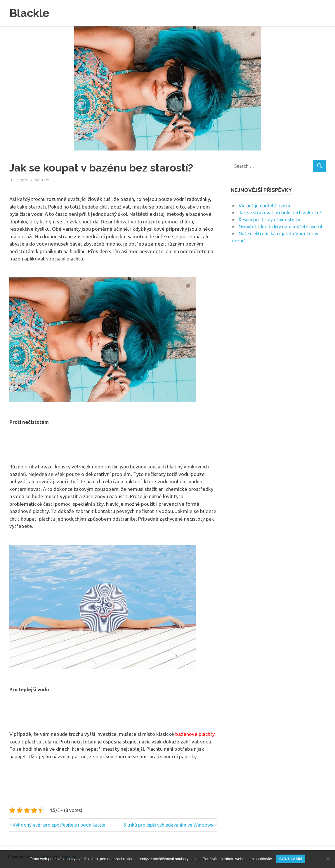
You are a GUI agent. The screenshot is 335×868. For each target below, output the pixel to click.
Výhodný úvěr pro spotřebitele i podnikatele (59, 825)
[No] (328, 859)
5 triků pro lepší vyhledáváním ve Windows (168, 825)
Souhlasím (291, 859)
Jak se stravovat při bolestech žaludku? (280, 212)
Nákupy (42, 180)
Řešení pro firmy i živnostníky (269, 219)
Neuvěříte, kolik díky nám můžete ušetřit (281, 226)
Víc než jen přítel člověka (264, 205)
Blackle (29, 13)
